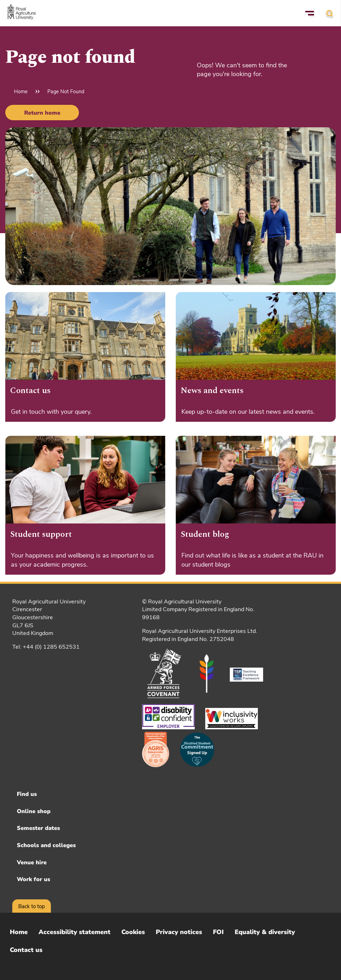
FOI (218, 932)
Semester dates (38, 828)
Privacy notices (179, 932)
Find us (27, 794)
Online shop (34, 811)
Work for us (34, 879)
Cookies (133, 932)
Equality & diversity (265, 932)
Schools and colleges (46, 845)
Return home (42, 113)
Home (21, 92)
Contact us (26, 950)
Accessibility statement (75, 932)
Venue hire (32, 863)
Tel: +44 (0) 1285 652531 (46, 647)
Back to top (32, 906)
